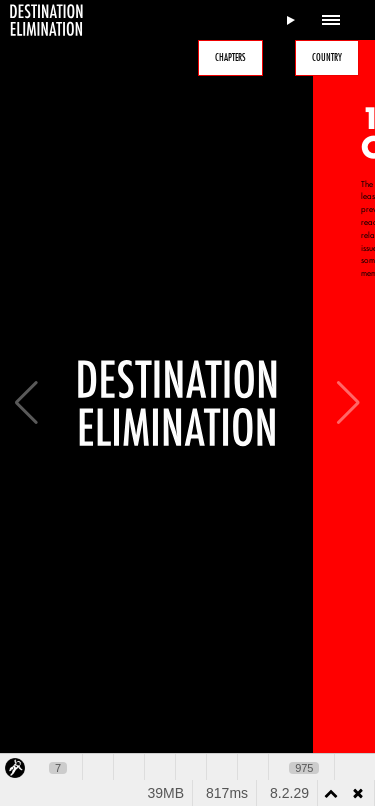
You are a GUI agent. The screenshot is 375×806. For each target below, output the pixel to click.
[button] (348, 403)
